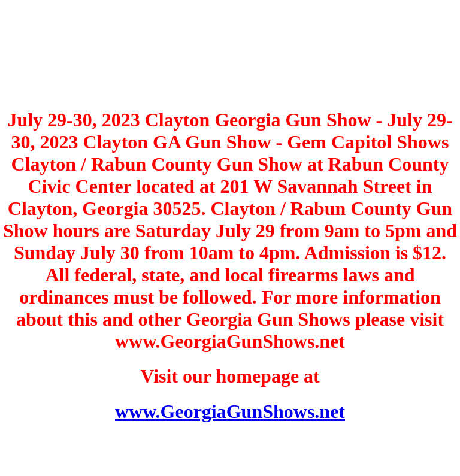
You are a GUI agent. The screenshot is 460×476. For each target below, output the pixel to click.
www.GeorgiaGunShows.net (230, 411)
